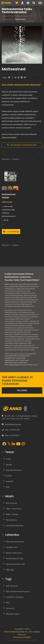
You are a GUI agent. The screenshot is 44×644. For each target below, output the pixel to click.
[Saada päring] (17, 3)
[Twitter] (12, 77)
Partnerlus (10, 608)
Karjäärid (10, 481)
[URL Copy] (25, 77)
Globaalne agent (13, 614)
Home (11, 16)
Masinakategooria (23, 16)
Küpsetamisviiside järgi (15, 564)
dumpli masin (22, 362)
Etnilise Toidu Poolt (14, 553)
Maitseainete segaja (9, 196)
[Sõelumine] (40, 153)
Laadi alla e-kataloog (15, 597)
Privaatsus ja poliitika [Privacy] (22, 637)
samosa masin (21, 358)
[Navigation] (40, 3)
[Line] (19, 77)
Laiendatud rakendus (15, 525)
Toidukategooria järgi (15, 558)
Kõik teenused (12, 586)
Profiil (8, 459)
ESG (8, 487)
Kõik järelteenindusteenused (18, 591)
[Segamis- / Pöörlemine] (4, 153)
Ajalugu (9, 464)
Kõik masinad (11, 503)
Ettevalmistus (8, 19)
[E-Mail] (22, 77)
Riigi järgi (10, 570)
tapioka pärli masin (11, 362)
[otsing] (34, 3)
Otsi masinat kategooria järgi (22, 145)
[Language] (28, 3)
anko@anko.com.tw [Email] (13, 424)
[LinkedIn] (15, 77)
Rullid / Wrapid (12, 514)
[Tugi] (22, 3)
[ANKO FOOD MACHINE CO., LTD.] (22, 409)
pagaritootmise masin (12, 360)
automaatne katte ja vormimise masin (17, 356)
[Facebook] (9, 77)
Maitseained (20, 19)
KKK (8, 603)
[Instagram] (23, 444)
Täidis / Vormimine (13, 509)
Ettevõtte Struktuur (14, 470)
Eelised (9, 476)
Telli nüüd (22, 390)
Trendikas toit (11, 547)
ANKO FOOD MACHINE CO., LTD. (18, 632)
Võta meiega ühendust (12, 365)
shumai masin (24, 360)
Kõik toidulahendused (15, 542)
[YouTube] (18, 444)
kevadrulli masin (10, 358)
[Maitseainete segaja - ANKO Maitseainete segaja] (11, 179)
